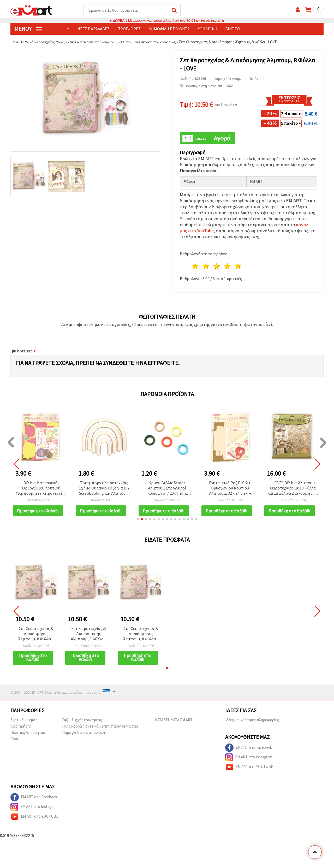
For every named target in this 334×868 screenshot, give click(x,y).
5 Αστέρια (238, 267)
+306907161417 (210, 21)
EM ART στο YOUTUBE (249, 771)
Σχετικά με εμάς (24, 724)
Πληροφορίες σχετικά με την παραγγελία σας (100, 730)
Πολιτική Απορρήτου (28, 736)
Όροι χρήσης (21, 730)
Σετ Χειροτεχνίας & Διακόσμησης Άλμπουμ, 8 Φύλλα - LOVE (36, 638)
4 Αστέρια (227, 267)
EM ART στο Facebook (249, 752)
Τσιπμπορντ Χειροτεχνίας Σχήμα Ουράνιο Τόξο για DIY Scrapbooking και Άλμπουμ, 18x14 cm (104, 489)
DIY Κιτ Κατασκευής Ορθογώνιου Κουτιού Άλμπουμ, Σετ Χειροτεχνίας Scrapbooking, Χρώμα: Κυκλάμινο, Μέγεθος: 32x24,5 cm (41, 489)
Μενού (28, 29)
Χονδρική (207, 29)
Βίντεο (232, 29)
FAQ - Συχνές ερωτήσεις (82, 724)
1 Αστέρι (196, 267)
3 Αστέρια (217, 267)
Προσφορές (129, 29)
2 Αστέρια (206, 267)
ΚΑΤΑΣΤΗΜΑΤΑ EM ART (174, 724)
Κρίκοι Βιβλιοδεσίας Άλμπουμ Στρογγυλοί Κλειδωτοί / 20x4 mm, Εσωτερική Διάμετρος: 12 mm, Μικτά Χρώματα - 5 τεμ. (167, 489)
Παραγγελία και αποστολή (84, 736)
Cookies (17, 743)
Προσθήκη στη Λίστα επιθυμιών (206, 86)
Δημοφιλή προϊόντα (169, 29)
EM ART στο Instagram (249, 761)
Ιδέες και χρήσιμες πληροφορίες (252, 724)
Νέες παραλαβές (93, 29)
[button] (138, 523)
